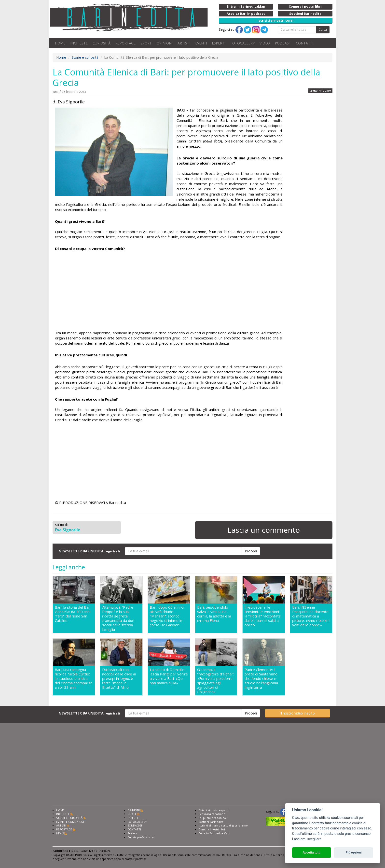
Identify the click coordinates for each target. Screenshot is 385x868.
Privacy (132, 833)
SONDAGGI (135, 825)
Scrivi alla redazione (212, 814)
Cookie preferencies (141, 837)
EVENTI (201, 43)
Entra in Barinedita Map (214, 833)
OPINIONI (165, 43)
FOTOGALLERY (242, 43)
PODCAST (283, 43)
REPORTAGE (125, 43)
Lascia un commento (264, 530)
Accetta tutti (311, 852)
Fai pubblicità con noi (213, 818)
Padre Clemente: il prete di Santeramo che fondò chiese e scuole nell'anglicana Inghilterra (261, 679)
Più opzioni (353, 852)
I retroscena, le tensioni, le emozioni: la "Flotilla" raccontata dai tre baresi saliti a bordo (263, 616)
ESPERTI (219, 43)
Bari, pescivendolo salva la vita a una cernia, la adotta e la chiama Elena (214, 614)
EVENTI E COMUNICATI (71, 822)
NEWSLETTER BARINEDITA (89, 551)
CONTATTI (305, 43)
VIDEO (265, 43)
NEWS (60, 833)
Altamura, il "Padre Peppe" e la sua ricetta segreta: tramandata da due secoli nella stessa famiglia (118, 618)
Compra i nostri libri (212, 829)
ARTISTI (184, 43)
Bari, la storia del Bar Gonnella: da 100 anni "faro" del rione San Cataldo (73, 614)
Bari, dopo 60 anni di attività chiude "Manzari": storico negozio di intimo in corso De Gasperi (167, 616)
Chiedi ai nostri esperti (213, 810)
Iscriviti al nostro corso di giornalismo (223, 825)
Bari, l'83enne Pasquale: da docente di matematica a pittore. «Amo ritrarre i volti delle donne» (311, 616)
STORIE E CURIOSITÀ (69, 818)
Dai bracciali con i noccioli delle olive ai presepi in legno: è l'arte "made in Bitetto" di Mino (119, 679)
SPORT (146, 43)
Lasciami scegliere (307, 839)
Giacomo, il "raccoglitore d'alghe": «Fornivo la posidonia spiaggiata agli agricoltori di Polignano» (216, 681)
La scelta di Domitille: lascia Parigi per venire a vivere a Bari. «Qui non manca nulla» (169, 676)
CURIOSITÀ (102, 43)
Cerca (323, 30)
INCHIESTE (79, 43)
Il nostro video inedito (297, 713)
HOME (60, 43)
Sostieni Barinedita (211, 822)
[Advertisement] (169, 291)
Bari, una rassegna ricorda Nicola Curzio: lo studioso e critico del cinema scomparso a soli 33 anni (74, 679)
